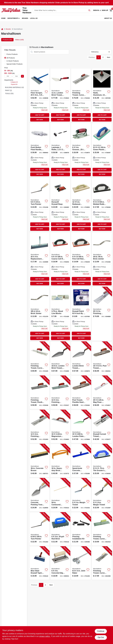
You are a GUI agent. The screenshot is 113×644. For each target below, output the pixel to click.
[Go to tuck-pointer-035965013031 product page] (39, 205)
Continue (101, 631)
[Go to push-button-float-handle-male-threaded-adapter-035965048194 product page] (39, 150)
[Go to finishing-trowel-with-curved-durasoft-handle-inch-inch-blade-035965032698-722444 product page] (81, 95)
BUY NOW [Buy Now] (40, 120)
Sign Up (105, 10)
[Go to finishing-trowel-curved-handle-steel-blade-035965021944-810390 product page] (102, 563)
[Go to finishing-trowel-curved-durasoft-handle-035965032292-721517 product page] (60, 392)
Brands (25, 18)
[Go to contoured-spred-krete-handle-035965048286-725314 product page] (60, 495)
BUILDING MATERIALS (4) (14, 87)
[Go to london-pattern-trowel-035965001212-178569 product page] (81, 427)
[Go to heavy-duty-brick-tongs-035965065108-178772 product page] (60, 461)
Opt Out (101, 637)
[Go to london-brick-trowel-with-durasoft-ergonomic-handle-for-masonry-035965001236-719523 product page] (60, 95)
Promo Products (12, 54)
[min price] (8, 76)
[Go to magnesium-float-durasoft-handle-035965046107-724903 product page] (60, 427)
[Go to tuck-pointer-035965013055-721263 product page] (39, 529)
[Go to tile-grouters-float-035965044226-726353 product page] (102, 461)
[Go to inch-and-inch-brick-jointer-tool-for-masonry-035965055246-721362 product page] (102, 259)
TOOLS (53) (9, 93)
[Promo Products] (5, 54)
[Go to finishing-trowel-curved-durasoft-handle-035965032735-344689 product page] (102, 314)
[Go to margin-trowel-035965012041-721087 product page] (102, 495)
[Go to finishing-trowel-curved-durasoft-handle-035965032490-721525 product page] (39, 358)
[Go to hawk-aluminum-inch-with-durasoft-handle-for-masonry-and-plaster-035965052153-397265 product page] (102, 95)
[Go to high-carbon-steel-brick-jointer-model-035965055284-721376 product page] (39, 314)
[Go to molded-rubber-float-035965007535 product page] (102, 205)
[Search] (90, 10)
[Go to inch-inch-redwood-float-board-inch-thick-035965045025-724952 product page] (81, 205)
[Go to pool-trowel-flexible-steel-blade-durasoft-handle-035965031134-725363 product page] (81, 392)
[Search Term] (62, 10)
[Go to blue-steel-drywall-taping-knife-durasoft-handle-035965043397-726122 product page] (39, 563)
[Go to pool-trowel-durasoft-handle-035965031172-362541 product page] (102, 358)
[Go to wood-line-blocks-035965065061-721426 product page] (60, 314)
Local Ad (34, 18)
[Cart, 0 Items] (111, 10)
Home (3, 18)
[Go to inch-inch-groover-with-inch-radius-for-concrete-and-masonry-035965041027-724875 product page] (81, 150)
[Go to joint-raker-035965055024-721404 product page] (81, 563)
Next (109, 57)
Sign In (96, 10)
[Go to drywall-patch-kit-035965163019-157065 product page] (81, 314)
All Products (11, 58)
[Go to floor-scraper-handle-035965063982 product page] (39, 95)
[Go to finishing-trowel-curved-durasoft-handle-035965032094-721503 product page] (39, 427)
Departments (13, 18)
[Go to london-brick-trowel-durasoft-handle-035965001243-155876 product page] (81, 358)
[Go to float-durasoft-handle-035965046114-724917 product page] (102, 392)
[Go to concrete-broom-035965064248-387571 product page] (39, 461)
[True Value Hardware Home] (11, 10)
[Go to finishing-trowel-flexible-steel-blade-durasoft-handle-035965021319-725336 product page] (39, 392)
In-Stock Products (13, 61)
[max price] (16, 76)
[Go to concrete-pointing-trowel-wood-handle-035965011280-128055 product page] (39, 495)
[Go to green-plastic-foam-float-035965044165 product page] (102, 150)
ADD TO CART (40, 115)
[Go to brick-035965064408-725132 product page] (60, 529)
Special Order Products (15, 64)
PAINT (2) (9, 90)
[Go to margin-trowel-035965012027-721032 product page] (81, 495)
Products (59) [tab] (7, 40)
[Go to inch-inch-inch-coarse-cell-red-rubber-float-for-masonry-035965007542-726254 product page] (60, 259)
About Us (108, 18)
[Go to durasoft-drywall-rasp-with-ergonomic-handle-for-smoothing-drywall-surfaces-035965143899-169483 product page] (60, 205)
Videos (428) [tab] (19, 40)
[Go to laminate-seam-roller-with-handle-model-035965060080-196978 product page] (60, 150)
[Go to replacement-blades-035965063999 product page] (39, 259)
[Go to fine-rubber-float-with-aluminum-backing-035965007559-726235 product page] (81, 259)
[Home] (2, 29)
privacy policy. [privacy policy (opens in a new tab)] (45, 636)
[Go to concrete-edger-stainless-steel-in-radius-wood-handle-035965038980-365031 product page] (60, 563)
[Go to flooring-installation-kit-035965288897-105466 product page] (81, 529)
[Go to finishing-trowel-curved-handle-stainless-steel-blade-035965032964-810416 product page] (102, 529)
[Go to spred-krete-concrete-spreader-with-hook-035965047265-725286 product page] (81, 461)
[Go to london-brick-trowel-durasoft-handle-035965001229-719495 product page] (60, 358)
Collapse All (14, 82)
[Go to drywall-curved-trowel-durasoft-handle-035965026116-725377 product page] (102, 427)
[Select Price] (22, 76)
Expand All (14, 84)
